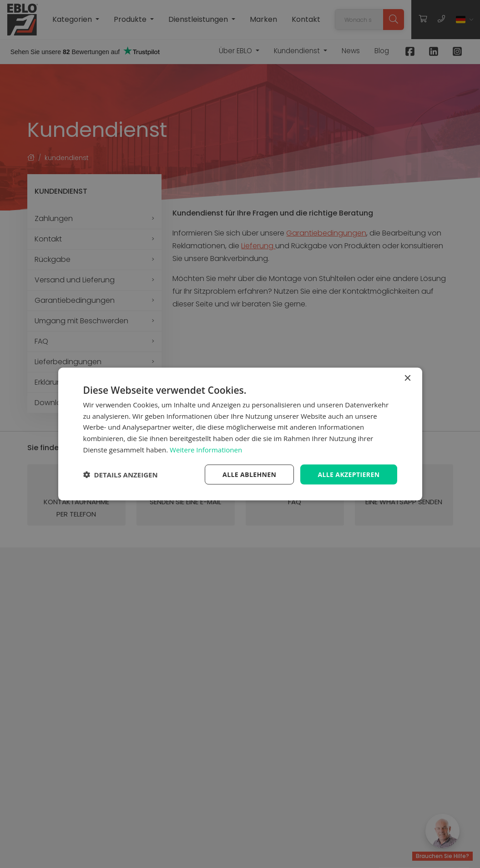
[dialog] (240, 434)
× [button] (407, 378)
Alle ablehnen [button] (249, 474)
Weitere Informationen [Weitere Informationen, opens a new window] (206, 449)
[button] (121, 475)
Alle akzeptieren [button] (349, 474)
